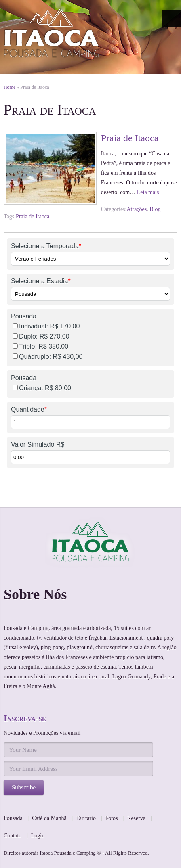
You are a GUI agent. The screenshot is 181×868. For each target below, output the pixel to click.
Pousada (13, 818)
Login (38, 836)
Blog (155, 209)
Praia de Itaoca (130, 138)
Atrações (137, 209)
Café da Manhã (49, 818)
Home (9, 87)
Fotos (111, 818)
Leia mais (148, 192)
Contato (13, 836)
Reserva (136, 818)
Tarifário (86, 818)
